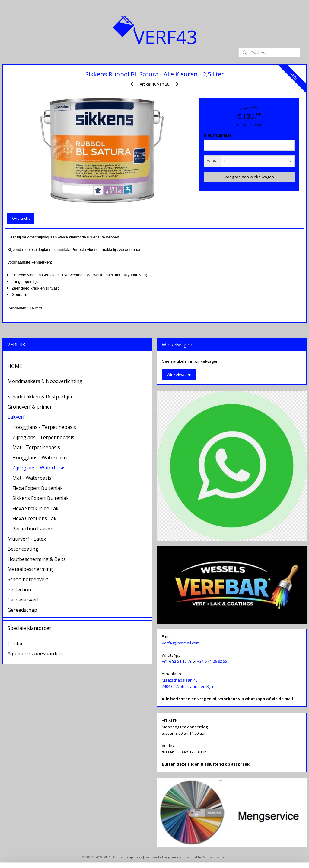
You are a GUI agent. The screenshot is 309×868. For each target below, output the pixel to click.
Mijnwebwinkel (215, 857)
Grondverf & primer (30, 407)
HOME (15, 366)
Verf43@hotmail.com (181, 643)
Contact (16, 643)
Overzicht (21, 218)
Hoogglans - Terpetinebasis (44, 427)
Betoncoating (23, 549)
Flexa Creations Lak (34, 518)
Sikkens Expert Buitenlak (41, 498)
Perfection (19, 590)
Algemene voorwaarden (35, 653)
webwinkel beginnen (162, 857)
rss (139, 857)
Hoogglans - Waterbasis (40, 458)
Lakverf (16, 417)
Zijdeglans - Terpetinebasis (43, 437)
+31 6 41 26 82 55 (212, 661)
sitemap (127, 857)
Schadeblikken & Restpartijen (41, 397)
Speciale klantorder (29, 628)
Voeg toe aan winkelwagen (249, 177)
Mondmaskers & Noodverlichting (45, 381)
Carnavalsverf (23, 600)
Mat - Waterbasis (32, 478)
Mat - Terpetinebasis (36, 447)
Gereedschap (22, 610)
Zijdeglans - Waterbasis (39, 468)
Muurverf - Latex (27, 539)
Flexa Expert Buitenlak (38, 488)
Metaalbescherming (30, 569)
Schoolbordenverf (28, 579)
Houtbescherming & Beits (37, 559)
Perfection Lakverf (33, 529)
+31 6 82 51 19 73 (177, 661)
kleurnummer (218, 135)
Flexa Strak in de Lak (35, 508)
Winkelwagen (179, 374)
